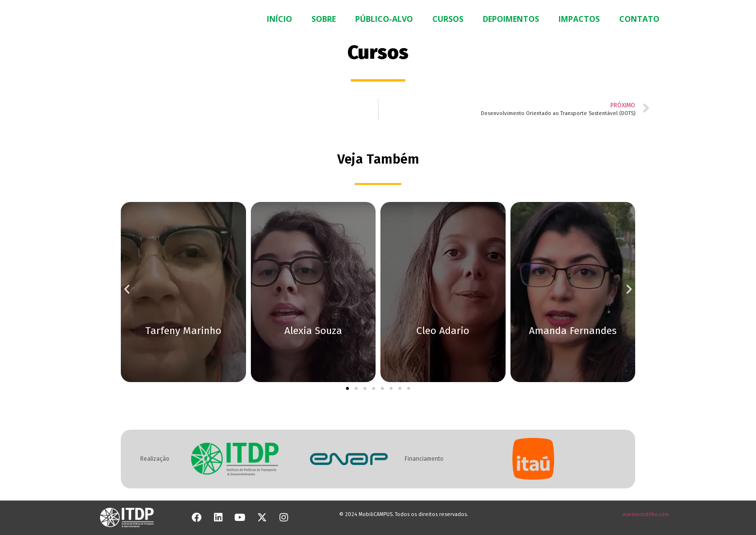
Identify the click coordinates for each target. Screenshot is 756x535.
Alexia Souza (313, 331)
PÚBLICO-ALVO (384, 19)
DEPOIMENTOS (511, 19)
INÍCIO (279, 19)
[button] (127, 289)
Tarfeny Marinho (183, 331)
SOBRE (324, 19)
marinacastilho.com (646, 514)
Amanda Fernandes (573, 331)
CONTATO (639, 19)
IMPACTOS (579, 19)
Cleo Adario (443, 331)
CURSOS (448, 19)
